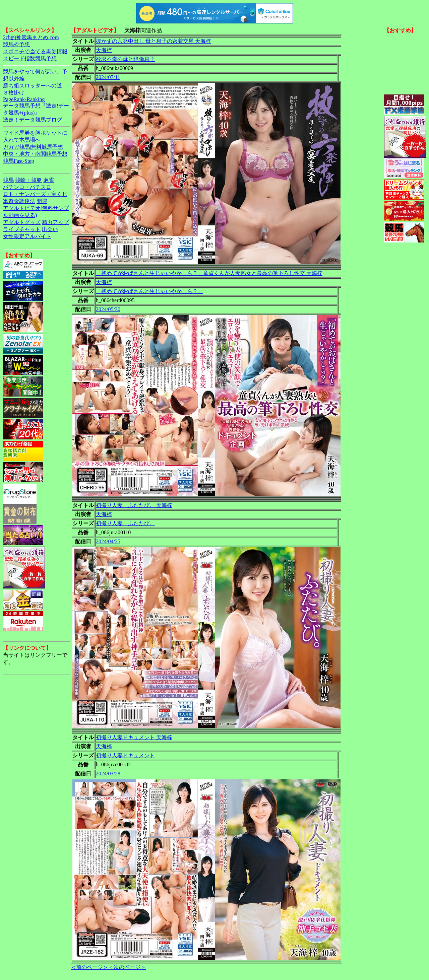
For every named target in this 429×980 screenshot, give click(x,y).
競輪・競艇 (28, 180)
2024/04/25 (108, 541)
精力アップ (55, 222)
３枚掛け (14, 93)
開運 (42, 201)
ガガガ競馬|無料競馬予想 (33, 147)
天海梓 (104, 50)
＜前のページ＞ (89, 967)
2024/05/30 (108, 309)
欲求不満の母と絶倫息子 (125, 59)
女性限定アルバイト (27, 236)
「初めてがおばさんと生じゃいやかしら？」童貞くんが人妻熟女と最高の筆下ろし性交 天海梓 (209, 273)
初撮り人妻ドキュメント (125, 755)
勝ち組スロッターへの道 (33, 86)
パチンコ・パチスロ (27, 187)
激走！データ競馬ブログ (33, 120)
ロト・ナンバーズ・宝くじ (35, 194)
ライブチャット (22, 229)
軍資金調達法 (19, 201)
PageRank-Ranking (24, 99)
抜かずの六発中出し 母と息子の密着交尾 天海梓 (154, 41)
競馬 (8, 180)
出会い (50, 229)
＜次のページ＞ (127, 967)
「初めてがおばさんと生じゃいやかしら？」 (149, 291)
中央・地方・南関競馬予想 (35, 154)
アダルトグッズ (22, 222)
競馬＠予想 (16, 44)
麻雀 (49, 180)
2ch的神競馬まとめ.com (31, 37)
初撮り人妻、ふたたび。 (125, 523)
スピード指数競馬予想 (30, 58)
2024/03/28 (108, 774)
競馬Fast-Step (18, 161)
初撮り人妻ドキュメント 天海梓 (134, 737)
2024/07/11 (108, 77)
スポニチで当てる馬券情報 (35, 51)
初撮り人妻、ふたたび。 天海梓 (134, 505)
